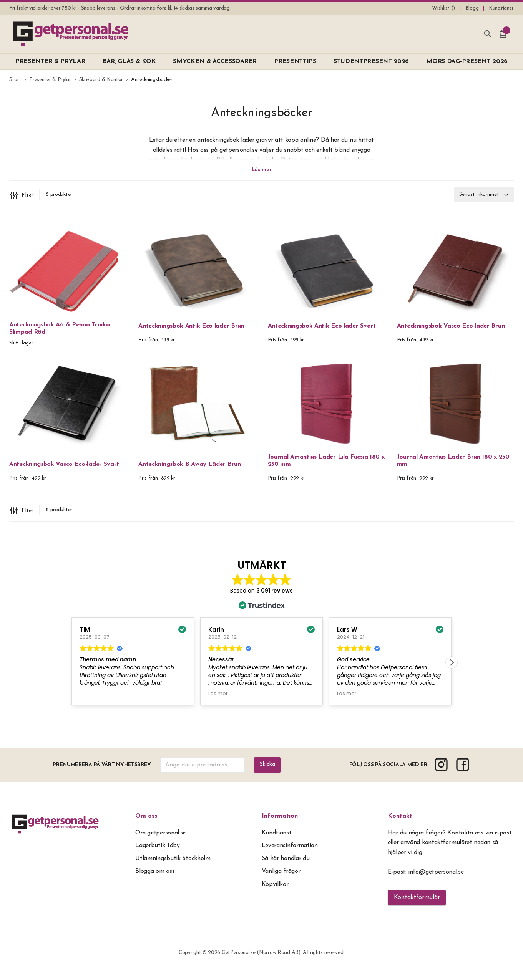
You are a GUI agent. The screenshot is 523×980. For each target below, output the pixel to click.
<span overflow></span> (261, 642)
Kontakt (400, 824)
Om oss (146, 824)
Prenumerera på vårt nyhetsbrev (101, 772)
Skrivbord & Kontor (101, 80)
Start (15, 80)
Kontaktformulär (417, 905)
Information (280, 824)
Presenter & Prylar (50, 80)
